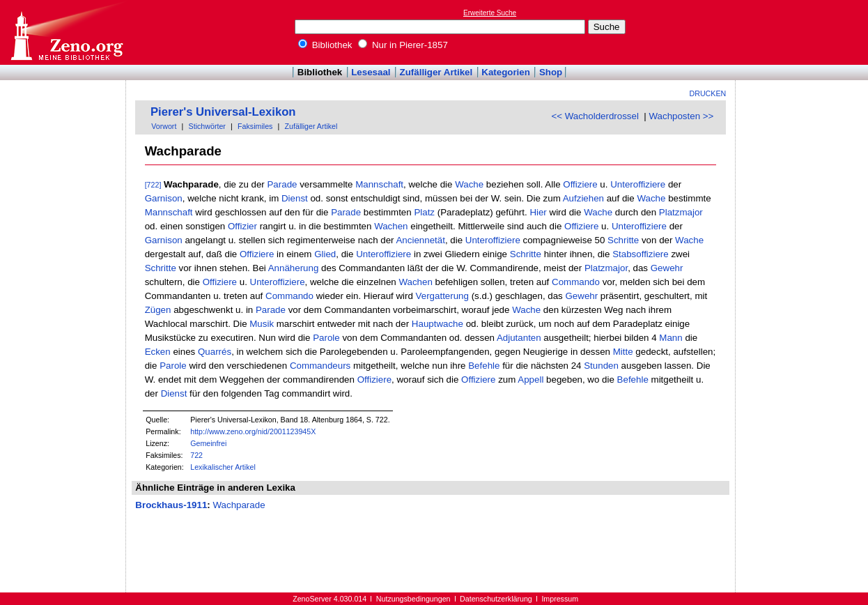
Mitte (623, 352)
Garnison (164, 198)
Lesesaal (371, 72)
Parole (326, 338)
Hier (538, 212)
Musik (262, 324)
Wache (469, 184)
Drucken (708, 93)
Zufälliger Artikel (436, 72)
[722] (153, 185)
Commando (576, 282)
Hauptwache (437, 324)
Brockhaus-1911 (171, 505)
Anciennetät (420, 240)
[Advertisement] (804, 32)
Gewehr (667, 268)
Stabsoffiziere (641, 254)
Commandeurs (320, 366)
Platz (424, 212)
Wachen (391, 226)
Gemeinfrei (208, 443)
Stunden (601, 366)
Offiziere (580, 184)
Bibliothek (325, 45)
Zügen (158, 310)
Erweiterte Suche (490, 13)
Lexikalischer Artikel (223, 467)
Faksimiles (255, 126)
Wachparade (239, 505)
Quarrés (215, 352)
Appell (530, 380)
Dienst (295, 198)
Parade (282, 184)
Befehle (484, 366)
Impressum (560, 599)
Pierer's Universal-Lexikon (223, 112)
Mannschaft (379, 184)
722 (196, 455)
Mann (671, 338)
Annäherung (294, 268)
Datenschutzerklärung (496, 599)
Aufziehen (583, 198)
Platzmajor (681, 212)
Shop (551, 72)
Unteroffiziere (638, 184)
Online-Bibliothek (66, 32)
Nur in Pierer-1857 (403, 45)
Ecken (158, 352)
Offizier (242, 226)
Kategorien (506, 72)
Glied (325, 254)
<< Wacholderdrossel (595, 116)
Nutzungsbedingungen (413, 599)
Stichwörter (207, 126)
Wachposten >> (681, 116)
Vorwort (164, 126)
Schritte (623, 240)
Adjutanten (519, 338)
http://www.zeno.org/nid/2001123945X (253, 431)
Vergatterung (442, 296)
